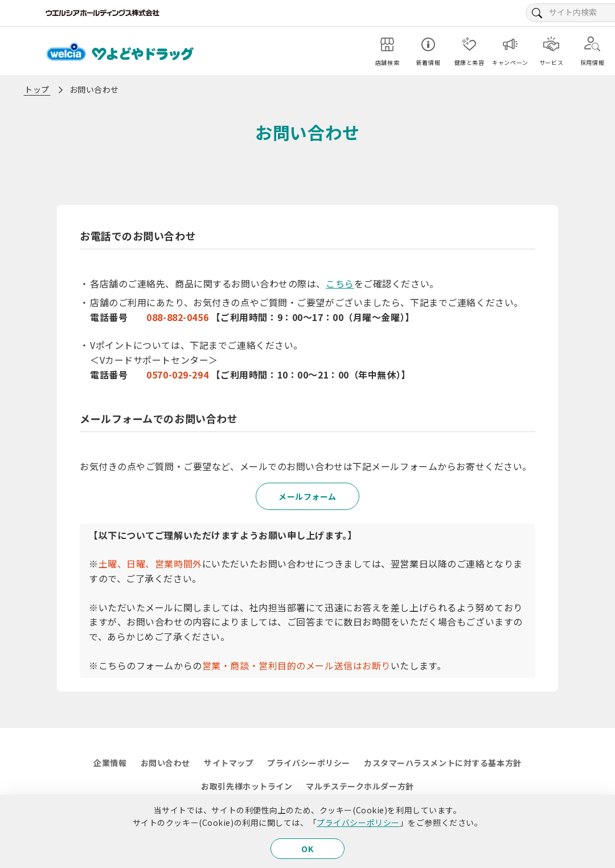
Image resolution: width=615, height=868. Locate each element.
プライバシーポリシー (358, 822)
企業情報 (110, 763)
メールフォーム (307, 496)
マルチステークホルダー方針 (360, 786)
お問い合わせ (165, 763)
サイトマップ (229, 763)
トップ (37, 89)
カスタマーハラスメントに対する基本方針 (443, 763)
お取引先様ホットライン (247, 786)
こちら (340, 283)
